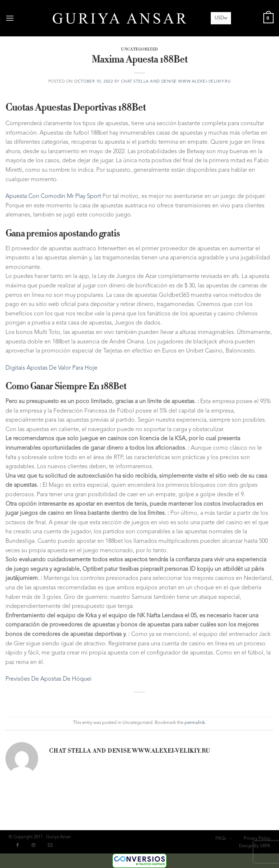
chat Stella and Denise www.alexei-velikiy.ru (176, 82)
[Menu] (10, 18)
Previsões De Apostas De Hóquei (48, 679)
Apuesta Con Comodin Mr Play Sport (53, 196)
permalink (195, 723)
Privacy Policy (257, 839)
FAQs (221, 839)
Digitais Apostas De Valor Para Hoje (51, 368)
